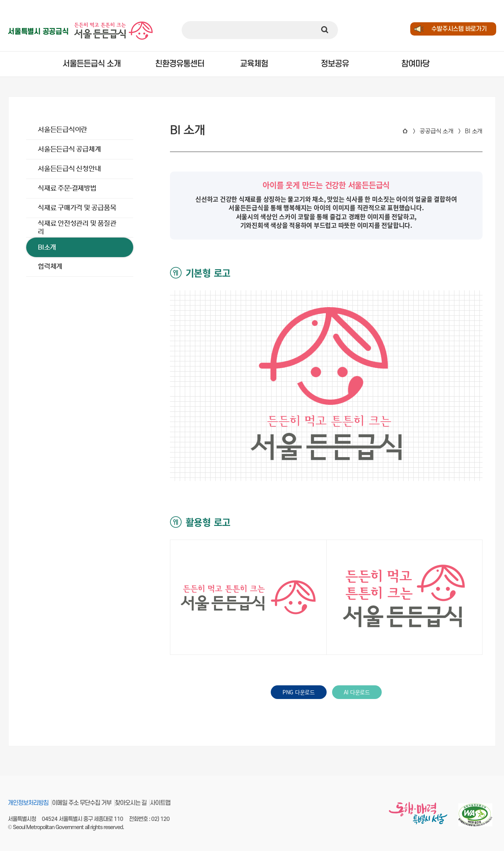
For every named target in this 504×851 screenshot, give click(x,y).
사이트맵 (160, 803)
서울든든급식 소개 (91, 64)
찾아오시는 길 (131, 803)
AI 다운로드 (357, 692)
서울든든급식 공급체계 (69, 149)
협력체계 (50, 266)
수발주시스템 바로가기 (459, 29)
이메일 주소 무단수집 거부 (82, 803)
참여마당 (415, 64)
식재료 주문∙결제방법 (67, 188)
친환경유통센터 (173, 64)
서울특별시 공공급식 (38, 32)
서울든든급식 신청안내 (69, 169)
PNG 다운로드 (299, 692)
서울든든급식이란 (63, 130)
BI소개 (47, 247)
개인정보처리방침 (28, 803)
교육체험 (254, 64)
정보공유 (335, 64)
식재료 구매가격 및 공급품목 (77, 208)
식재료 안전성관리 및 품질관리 (77, 227)
